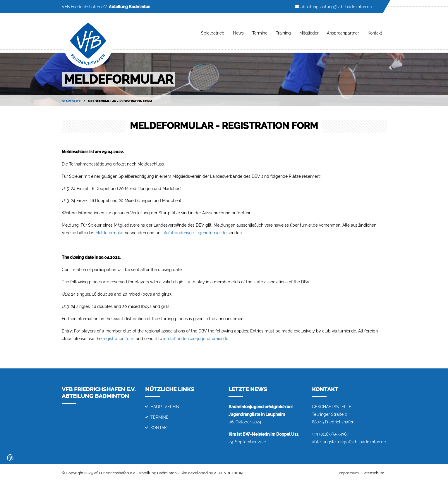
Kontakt (375, 33)
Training (283, 33)
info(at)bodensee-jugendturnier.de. (196, 338)
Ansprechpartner (343, 33)
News (238, 33)
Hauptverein (165, 407)
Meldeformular (110, 233)
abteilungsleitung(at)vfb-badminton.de (349, 442)
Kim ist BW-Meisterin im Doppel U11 (264, 434)
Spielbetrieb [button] (213, 33)
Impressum (349, 473)
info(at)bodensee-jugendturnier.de (194, 233)
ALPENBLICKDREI (230, 473)
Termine (260, 33)
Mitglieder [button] (309, 33)
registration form (119, 338)
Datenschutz (373, 473)
